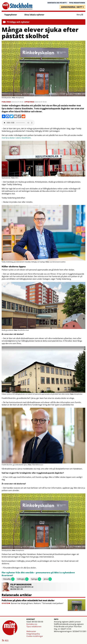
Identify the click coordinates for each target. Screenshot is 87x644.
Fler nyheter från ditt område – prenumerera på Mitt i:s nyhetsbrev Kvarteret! (38, 574)
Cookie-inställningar (35, 636)
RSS (5, 641)
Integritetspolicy (33, 634)
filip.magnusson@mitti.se (22, 587)
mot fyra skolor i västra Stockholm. (16, 138)
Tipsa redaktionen (34, 627)
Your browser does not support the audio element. (18, 123)
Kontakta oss (32, 624)
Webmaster (31, 631)
